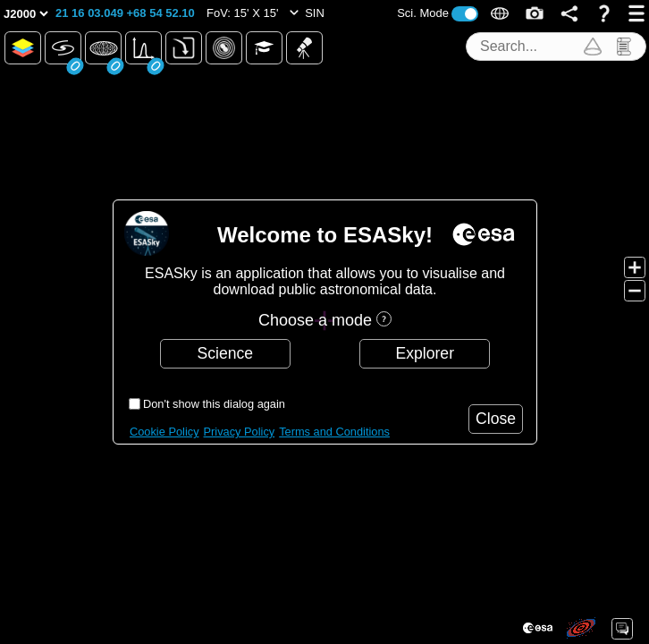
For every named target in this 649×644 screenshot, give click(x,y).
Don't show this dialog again (214, 404)
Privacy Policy (240, 432)
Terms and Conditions (334, 432)
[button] (125, 13)
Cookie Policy (164, 432)
